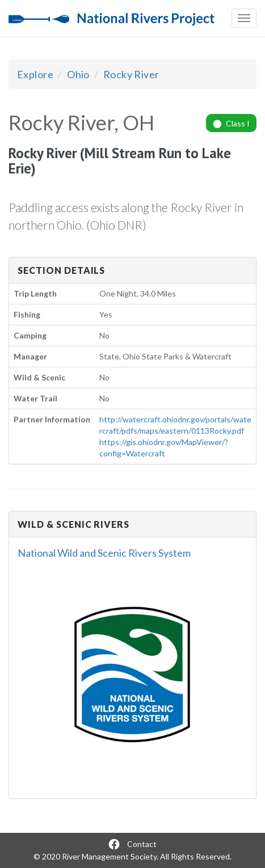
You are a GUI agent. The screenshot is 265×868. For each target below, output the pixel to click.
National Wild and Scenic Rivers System (104, 553)
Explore (35, 74)
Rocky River (131, 74)
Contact (142, 844)
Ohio (78, 74)
